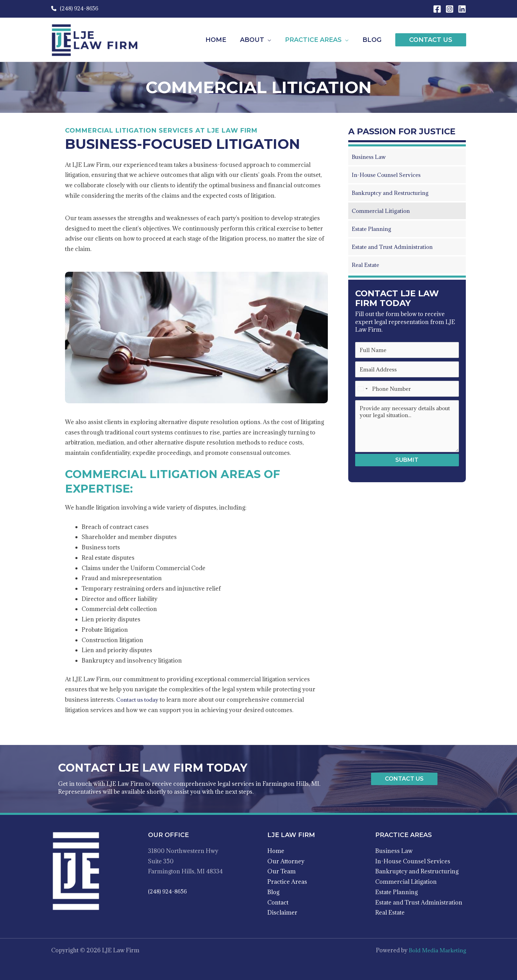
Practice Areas (287, 882)
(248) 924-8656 (75, 8)
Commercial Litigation (406, 882)
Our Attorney (286, 861)
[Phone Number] (407, 390)
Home (276, 851)
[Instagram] (450, 9)
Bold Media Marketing (436, 950)
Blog (273, 892)
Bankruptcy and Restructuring (417, 871)
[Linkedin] (462, 9)
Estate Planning (396, 892)
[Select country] (362, 390)
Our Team (281, 871)
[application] (271, 40)
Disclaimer (282, 912)
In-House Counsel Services (413, 861)
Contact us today (139, 700)
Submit (407, 462)
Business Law (394, 851)
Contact (278, 902)
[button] (431, 40)
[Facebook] (437, 9)
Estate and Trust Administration (419, 902)
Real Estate (390, 912)
